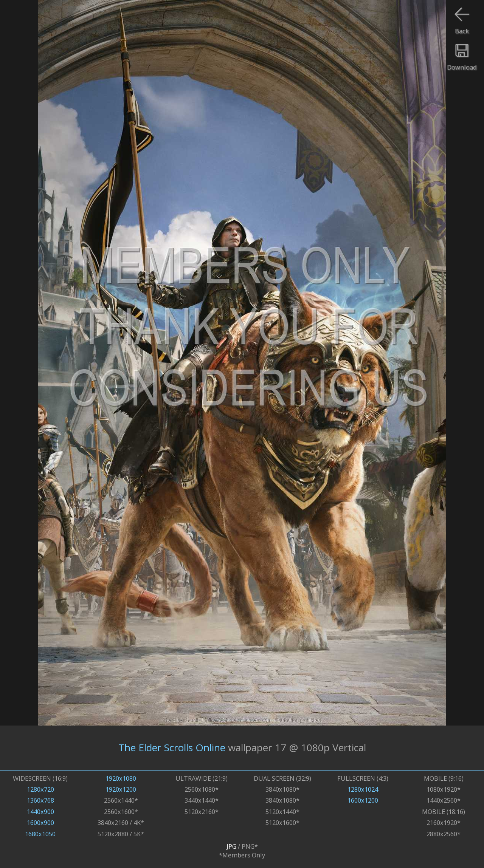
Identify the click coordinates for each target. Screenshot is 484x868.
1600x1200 (363, 800)
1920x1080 (121, 778)
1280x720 (40, 789)
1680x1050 (40, 834)
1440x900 (40, 812)
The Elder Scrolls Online (172, 747)
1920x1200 (121, 789)
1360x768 (40, 800)
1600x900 (40, 822)
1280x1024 (363, 789)
